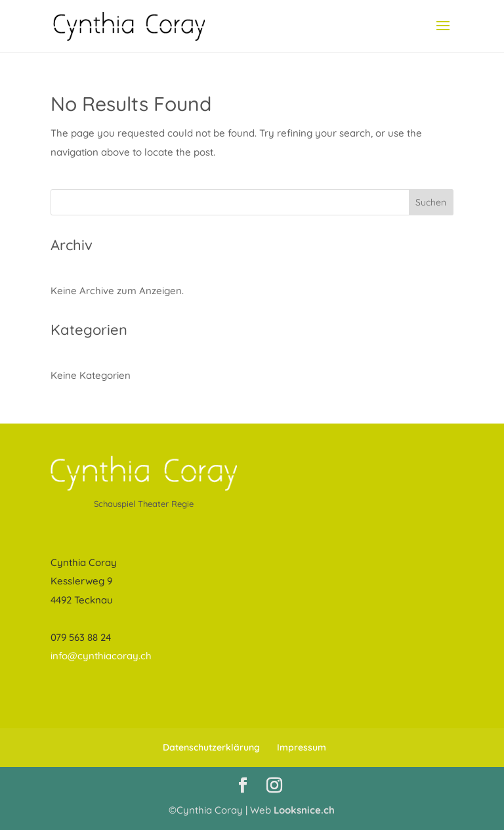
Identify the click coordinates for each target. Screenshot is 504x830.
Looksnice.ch (304, 810)
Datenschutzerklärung (211, 747)
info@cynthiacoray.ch (101, 656)
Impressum (302, 747)
